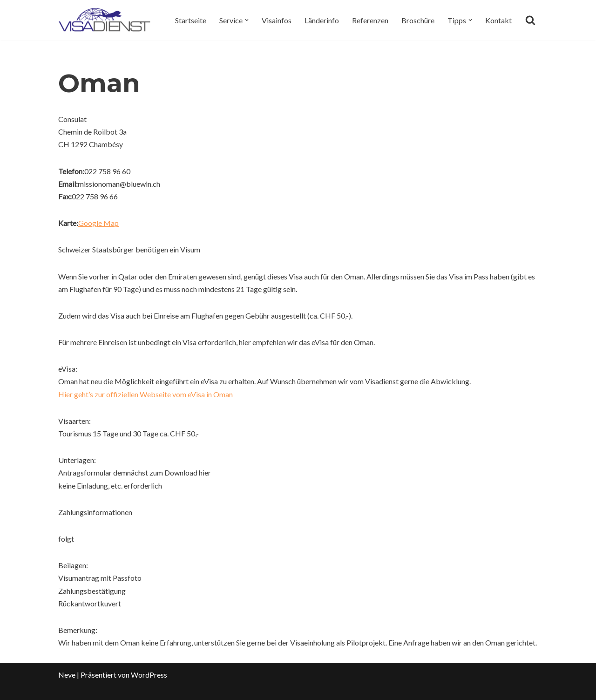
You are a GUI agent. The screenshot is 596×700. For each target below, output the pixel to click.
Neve (67, 675)
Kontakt (498, 20)
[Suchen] (530, 20)
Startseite (191, 20)
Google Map (98, 223)
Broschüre (418, 20)
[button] (247, 20)
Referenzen (370, 20)
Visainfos (277, 20)
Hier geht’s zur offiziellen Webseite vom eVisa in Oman (146, 394)
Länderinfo (322, 20)
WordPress (149, 675)
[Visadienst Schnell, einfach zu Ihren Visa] (105, 20)
